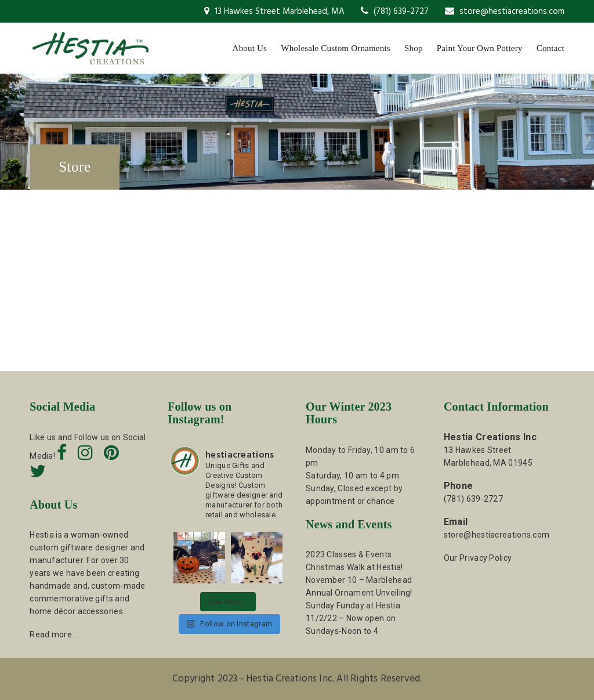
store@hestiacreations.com (505, 12)
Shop (414, 48)
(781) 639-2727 (395, 12)
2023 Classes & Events (349, 554)
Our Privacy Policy (478, 558)
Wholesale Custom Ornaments (336, 48)
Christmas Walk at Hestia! (354, 567)
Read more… (53, 634)
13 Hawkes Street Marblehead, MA (274, 12)
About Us (250, 48)
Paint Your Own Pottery (480, 48)
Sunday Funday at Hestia (353, 605)
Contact (550, 48)
